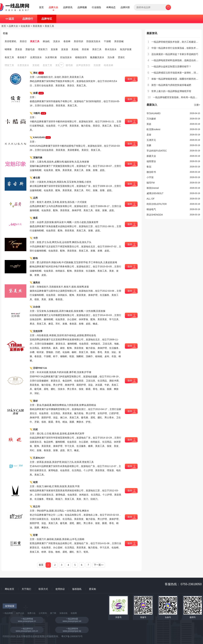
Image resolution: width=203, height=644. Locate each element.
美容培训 (78, 41)
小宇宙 (150, 177)
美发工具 (49, 26)
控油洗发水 (66, 57)
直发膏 (54, 49)
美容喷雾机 (11, 41)
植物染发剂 (81, 57)
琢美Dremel (153, 188)
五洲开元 (151, 140)
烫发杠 (121, 57)
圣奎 (149, 135)
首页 (41, 7)
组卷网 (74, 613)
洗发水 (57, 41)
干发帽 (107, 41)
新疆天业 (151, 156)
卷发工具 (9, 57)
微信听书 (151, 172)
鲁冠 (149, 167)
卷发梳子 (22, 57)
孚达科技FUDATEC (157, 151)
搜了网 (53, 613)
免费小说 (31, 613)
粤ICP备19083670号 (72, 636)
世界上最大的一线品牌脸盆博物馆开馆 (171, 91)
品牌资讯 (68, 7)
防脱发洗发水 (93, 41)
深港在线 (63, 613)
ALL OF (151, 199)
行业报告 (96, 7)
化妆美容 (25, 26)
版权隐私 (77, 589)
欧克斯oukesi (153, 129)
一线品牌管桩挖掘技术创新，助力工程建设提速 (176, 42)
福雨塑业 (151, 161)
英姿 (149, 124)
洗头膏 (111, 57)
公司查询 (43, 613)
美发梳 (75, 49)
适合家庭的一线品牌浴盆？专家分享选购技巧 (175, 54)
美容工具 (97, 49)
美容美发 (37, 26)
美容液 (85, 49)
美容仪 (23, 41)
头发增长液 (51, 57)
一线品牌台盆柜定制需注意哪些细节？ (171, 66)
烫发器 (19, 49)
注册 (197, 105)
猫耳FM (151, 183)
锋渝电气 (151, 209)
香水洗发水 (111, 49)
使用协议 (60, 589)
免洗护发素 (126, 49)
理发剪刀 (43, 49)
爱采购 (92, 589)
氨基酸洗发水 (97, 57)
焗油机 (46, 41)
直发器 (65, 49)
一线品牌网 (8, 613)
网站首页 (10, 589)
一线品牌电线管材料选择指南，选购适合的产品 (176, 60)
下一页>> (99, 565)
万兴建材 (151, 119)
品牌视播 (82, 7)
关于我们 (26, 589)
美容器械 (119, 41)
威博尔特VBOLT (155, 193)
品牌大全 (53, 7)
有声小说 (20, 613)
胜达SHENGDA (155, 215)
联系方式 (43, 589)
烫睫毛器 (30, 49)
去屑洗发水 (36, 57)
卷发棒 (67, 41)
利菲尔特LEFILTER (157, 204)
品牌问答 (125, 7)
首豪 (149, 145)
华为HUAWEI (154, 113)
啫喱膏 (8, 49)
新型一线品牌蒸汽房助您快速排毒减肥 (171, 85)
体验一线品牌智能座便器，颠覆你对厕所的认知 (176, 79)
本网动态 (111, 7)
